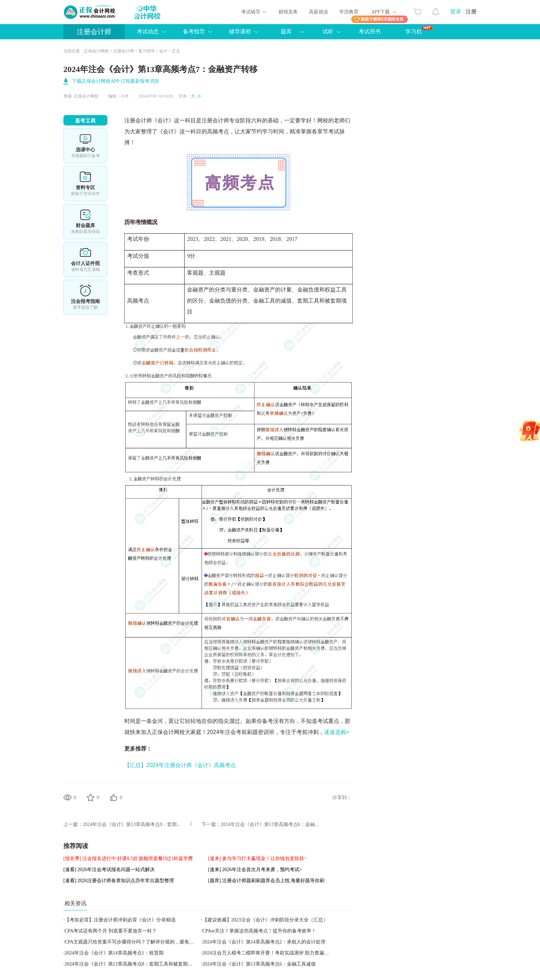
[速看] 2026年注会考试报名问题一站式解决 (109, 870)
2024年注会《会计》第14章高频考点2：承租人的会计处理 (264, 942)
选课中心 (85, 146)
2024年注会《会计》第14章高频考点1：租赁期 (114, 953)
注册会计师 (94, 32)
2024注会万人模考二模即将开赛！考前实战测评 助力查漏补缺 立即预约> (280, 953)
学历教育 (349, 12)
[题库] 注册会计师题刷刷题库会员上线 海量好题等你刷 (266, 881)
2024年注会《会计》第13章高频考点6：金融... (270, 824)
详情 (85, 297)
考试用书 (370, 32)
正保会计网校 (96, 51)
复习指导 (147, 51)
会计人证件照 (85, 259)
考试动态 (148, 32)
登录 (456, 12)
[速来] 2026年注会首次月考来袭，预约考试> (255, 870)
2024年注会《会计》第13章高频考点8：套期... (132, 824)
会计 (163, 51)
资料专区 (85, 184)
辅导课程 (240, 32)
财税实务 (288, 12)
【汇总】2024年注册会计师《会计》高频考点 (180, 765)
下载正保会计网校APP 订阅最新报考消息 (116, 81)
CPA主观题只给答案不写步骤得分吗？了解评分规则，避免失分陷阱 (137, 942)
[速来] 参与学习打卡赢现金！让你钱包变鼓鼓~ (257, 859)
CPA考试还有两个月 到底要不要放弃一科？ (111, 931)
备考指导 (194, 32)
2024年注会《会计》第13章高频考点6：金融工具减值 (259, 964)
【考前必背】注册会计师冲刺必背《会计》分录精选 (120, 920)
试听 (328, 32)
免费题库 (85, 222)
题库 (286, 32)
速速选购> (337, 732)
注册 (471, 12)
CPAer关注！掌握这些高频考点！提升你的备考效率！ (259, 931)
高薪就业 (319, 12)
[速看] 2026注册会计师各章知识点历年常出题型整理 (119, 881)
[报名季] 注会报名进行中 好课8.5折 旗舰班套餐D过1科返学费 (128, 859)
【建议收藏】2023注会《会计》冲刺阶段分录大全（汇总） (265, 920)
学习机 (420, 30)
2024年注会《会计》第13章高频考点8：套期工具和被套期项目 (131, 964)
